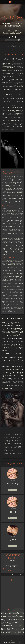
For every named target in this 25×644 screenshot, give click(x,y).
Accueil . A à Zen (13, 44)
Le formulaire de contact (13, 574)
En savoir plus (13, 490)
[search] (11, 40)
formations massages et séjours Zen (12, 47)
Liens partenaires (13, 640)
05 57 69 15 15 (13, 561)
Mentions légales (13, 638)
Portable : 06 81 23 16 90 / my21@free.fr (13, 563)
